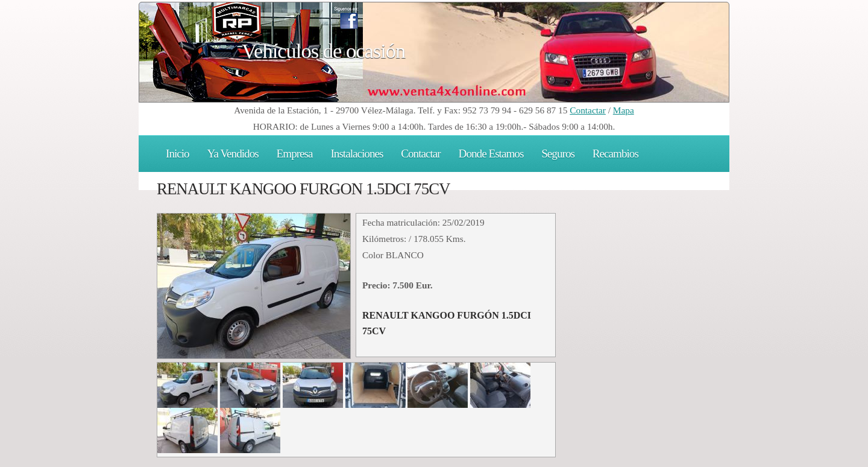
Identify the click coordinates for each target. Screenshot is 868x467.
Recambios (615, 154)
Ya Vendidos (233, 154)
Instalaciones (357, 154)
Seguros (558, 154)
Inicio (178, 154)
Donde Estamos (491, 154)
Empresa (295, 154)
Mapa (624, 110)
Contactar (588, 110)
